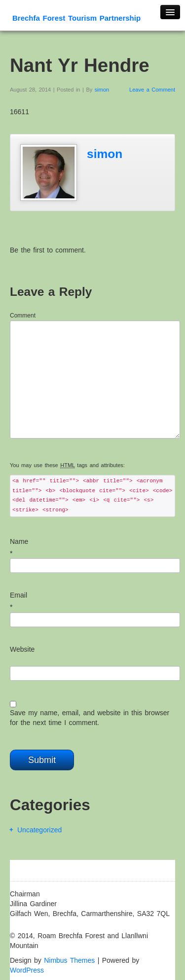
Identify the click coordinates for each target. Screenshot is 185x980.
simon (102, 90)
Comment (23, 316)
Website (22, 649)
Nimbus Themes (69, 960)
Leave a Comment (152, 90)
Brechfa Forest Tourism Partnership (76, 18)
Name (19, 541)
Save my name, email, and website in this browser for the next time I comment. (90, 718)
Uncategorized (39, 830)
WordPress (27, 970)
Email (18, 595)
